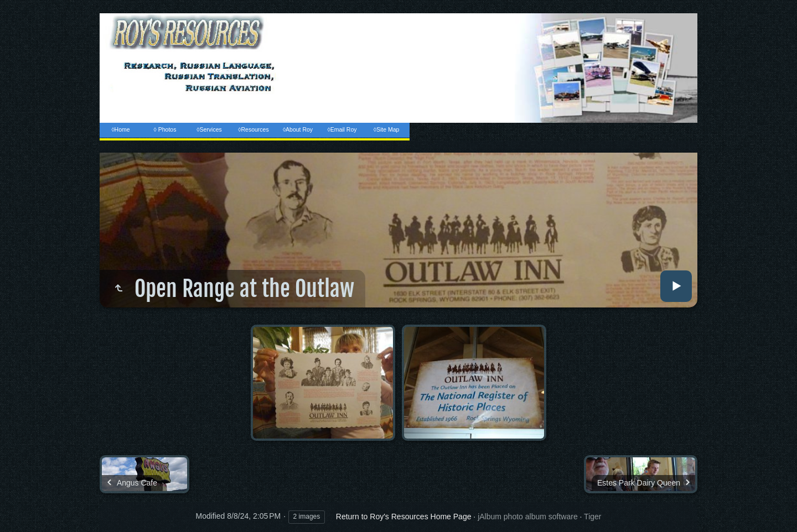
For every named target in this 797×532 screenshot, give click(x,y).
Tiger (592, 517)
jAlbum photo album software (528, 517)
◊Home (120, 129)
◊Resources (253, 129)
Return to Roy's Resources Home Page (404, 517)
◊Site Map (387, 129)
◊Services (209, 129)
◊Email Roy (342, 129)
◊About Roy (298, 129)
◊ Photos (165, 129)
